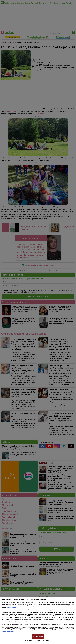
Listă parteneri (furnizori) (8, 632)
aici (13, 616)
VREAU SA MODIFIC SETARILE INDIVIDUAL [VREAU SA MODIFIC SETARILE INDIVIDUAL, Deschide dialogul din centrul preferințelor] (37, 640)
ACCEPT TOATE (38, 636)
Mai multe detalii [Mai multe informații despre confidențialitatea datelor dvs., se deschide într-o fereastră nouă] (11, 607)
